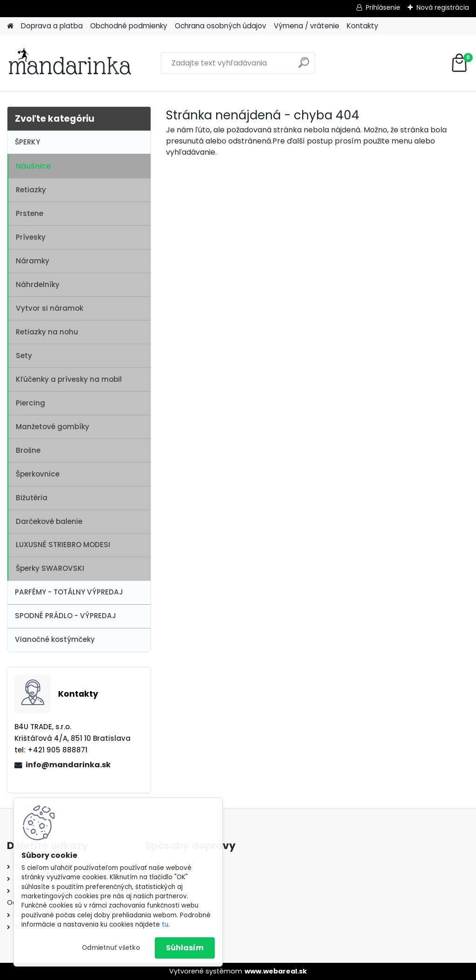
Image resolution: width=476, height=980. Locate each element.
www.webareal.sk (276, 971)
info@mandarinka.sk (68, 765)
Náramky (33, 261)
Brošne (28, 450)
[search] (304, 66)
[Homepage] (10, 26)
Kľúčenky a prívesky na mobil (69, 379)
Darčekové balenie (49, 521)
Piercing (30, 403)
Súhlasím (185, 948)
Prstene (30, 213)
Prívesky (31, 237)
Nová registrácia (443, 7)
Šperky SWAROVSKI (50, 568)
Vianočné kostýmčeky (55, 639)
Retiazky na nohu (47, 332)
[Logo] (71, 63)
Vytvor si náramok (50, 308)
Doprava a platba (52, 26)
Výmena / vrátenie (307, 26)
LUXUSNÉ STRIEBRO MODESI (63, 545)
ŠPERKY (27, 142)
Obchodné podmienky (129, 26)
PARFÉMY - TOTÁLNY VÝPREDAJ (69, 592)
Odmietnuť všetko (111, 948)
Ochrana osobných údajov (221, 26)
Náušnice (33, 166)
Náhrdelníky (38, 284)
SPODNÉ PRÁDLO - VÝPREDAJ (66, 616)
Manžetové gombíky (53, 427)
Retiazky (31, 190)
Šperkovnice (38, 474)
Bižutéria (32, 498)
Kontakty (363, 26)
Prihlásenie (383, 7)
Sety (24, 356)
